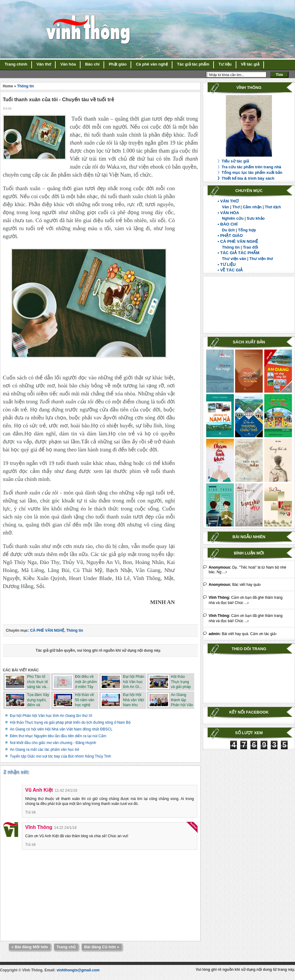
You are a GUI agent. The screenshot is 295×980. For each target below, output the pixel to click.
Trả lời (30, 812)
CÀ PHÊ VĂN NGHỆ (47, 630)
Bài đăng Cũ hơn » (102, 947)
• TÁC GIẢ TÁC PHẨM (238, 253)
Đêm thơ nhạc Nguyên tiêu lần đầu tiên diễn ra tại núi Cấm (58, 736)
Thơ (236, 207)
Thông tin (231, 247)
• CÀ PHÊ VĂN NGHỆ (238, 241)
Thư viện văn (234, 259)
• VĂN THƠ (228, 201)
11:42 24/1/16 (66, 790)
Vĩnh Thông (39, 827)
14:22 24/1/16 (65, 828)
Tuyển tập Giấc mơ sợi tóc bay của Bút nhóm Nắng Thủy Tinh (60, 756)
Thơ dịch (273, 207)
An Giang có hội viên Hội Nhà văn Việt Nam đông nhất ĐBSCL (61, 729)
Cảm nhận (252, 207)
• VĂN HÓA (228, 213)
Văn (225, 207)
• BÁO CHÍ (228, 224)
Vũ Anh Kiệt (39, 790)
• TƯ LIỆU (227, 264)
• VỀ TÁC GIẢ (230, 270)
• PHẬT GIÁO (230, 236)
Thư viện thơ (261, 259)
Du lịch (228, 230)
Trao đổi (251, 247)
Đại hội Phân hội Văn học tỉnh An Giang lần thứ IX (51, 716)
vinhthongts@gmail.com (78, 970)
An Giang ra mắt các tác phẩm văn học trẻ (45, 750)
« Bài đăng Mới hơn (30, 947)
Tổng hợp (247, 230)
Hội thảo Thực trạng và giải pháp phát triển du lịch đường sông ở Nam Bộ (70, 722)
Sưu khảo (256, 218)
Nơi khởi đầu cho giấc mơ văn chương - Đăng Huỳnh (53, 743)
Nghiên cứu (233, 218)
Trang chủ (66, 947)
